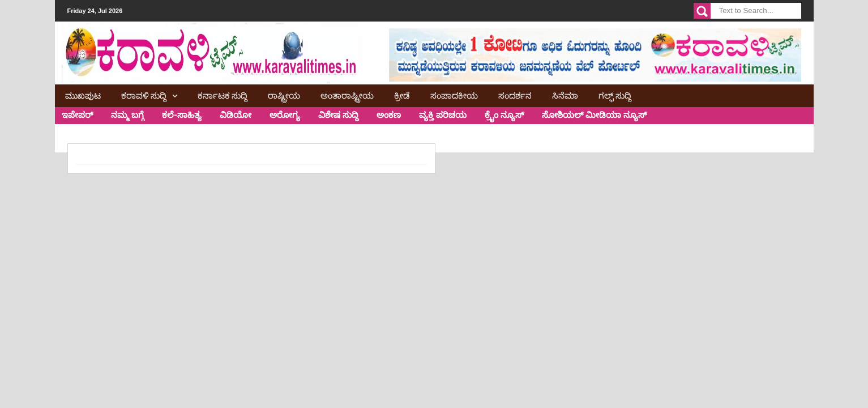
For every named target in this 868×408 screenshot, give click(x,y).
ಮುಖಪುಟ (83, 95)
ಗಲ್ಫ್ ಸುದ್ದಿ (615, 95)
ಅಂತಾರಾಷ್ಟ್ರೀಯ (347, 95)
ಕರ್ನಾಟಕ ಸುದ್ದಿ (223, 95)
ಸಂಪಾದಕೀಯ (454, 95)
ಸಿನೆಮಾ (565, 95)
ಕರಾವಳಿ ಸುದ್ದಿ (144, 95)
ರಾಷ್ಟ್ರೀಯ (284, 95)
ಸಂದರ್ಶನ (515, 95)
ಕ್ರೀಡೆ (402, 95)
